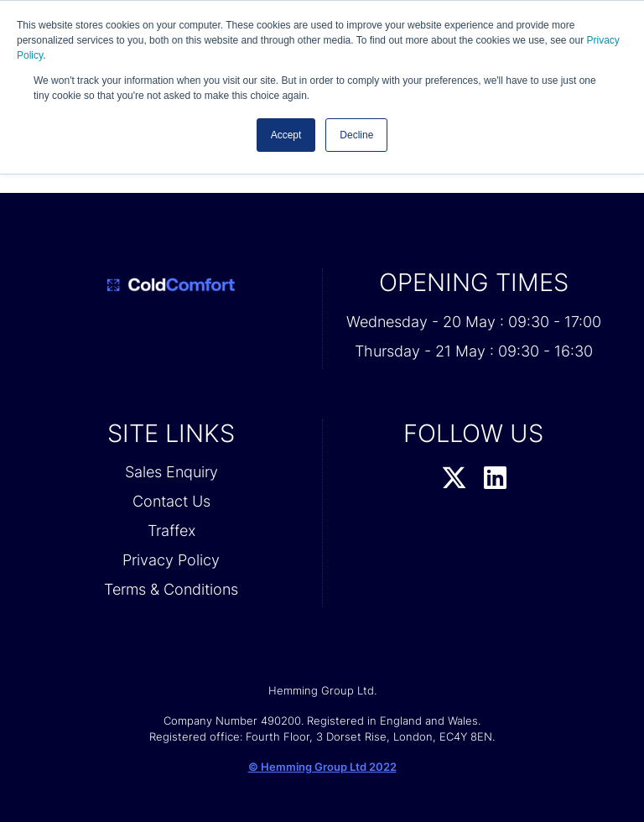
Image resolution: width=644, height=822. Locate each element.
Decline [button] (356, 135)
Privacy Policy (171, 560)
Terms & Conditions (171, 589)
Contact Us (171, 501)
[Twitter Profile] (454, 479)
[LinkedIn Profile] (495, 479)
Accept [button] (286, 135)
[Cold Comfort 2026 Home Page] (171, 285)
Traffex (171, 531)
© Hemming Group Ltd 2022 (322, 767)
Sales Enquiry (171, 472)
